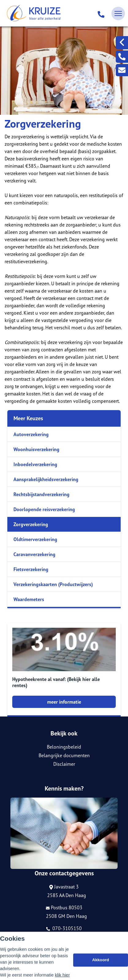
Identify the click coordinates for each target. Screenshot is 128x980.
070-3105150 (64, 928)
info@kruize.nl (64, 937)
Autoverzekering (31, 434)
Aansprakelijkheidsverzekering (46, 479)
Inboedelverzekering (35, 464)
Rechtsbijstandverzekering (41, 494)
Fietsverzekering (31, 569)
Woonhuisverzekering (36, 449)
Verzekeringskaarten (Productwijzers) (53, 584)
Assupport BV (42, 947)
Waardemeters (29, 599)
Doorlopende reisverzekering (44, 509)
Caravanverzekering (34, 554)
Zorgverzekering (31, 524)
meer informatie (64, 702)
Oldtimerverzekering (35, 539)
